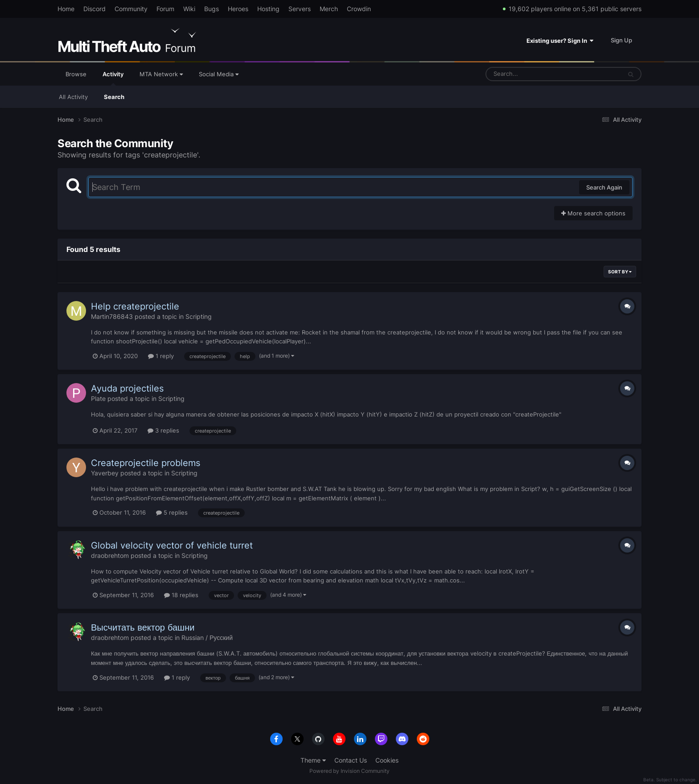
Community (131, 9)
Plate (98, 398)
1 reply (161, 356)
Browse (76, 74)
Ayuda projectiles (127, 388)
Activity (113, 78)
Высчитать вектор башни (143, 627)
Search (114, 97)
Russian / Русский (207, 638)
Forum (165, 9)
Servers (300, 9)
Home (66, 9)
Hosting (268, 9)
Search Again (604, 187)
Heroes (238, 9)
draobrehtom (110, 555)
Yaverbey (105, 473)
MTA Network (161, 74)
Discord (95, 9)
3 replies (163, 430)
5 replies (172, 512)
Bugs (212, 9)
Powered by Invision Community (349, 771)
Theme (313, 760)
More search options (593, 213)
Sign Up (621, 40)
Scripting (199, 316)
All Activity (73, 97)
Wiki (189, 9)
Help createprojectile (135, 306)
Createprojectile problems (146, 463)
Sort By (620, 272)
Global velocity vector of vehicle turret (172, 545)
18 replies (181, 595)
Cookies (387, 760)
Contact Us (351, 760)
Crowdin (359, 9)
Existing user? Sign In (560, 41)
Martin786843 (112, 316)
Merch (329, 9)
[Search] (530, 74)
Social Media (219, 74)
